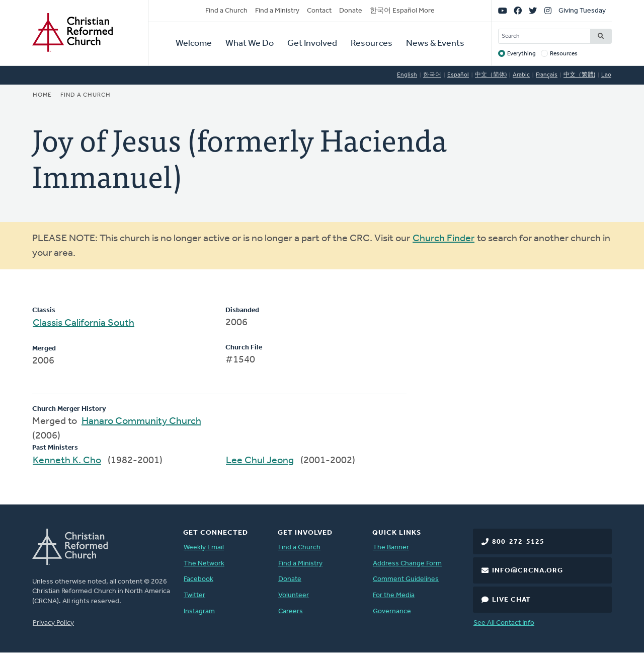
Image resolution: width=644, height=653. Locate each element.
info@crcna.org (528, 571)
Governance (392, 611)
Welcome (194, 44)
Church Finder (444, 239)
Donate (351, 11)
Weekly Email (204, 548)
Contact (319, 11)
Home (42, 95)
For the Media (394, 595)
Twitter (194, 595)
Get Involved (312, 44)
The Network (204, 564)
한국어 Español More (402, 11)
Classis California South (84, 323)
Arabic (521, 75)
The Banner (391, 548)
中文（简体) (491, 75)
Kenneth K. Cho (67, 461)
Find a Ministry (277, 11)
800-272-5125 (518, 542)
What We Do (250, 44)
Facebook (198, 579)
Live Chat (511, 600)
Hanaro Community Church (141, 421)
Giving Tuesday (582, 11)
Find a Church (226, 11)
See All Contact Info (504, 623)
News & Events (435, 44)
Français (547, 75)
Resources (372, 44)
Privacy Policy (53, 623)
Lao (606, 75)
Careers (291, 611)
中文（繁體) (579, 75)
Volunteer (294, 595)
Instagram (199, 611)
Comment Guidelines (406, 579)
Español (458, 75)
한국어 (432, 75)
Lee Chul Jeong (260, 461)
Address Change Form (407, 564)
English (407, 75)
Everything (521, 54)
